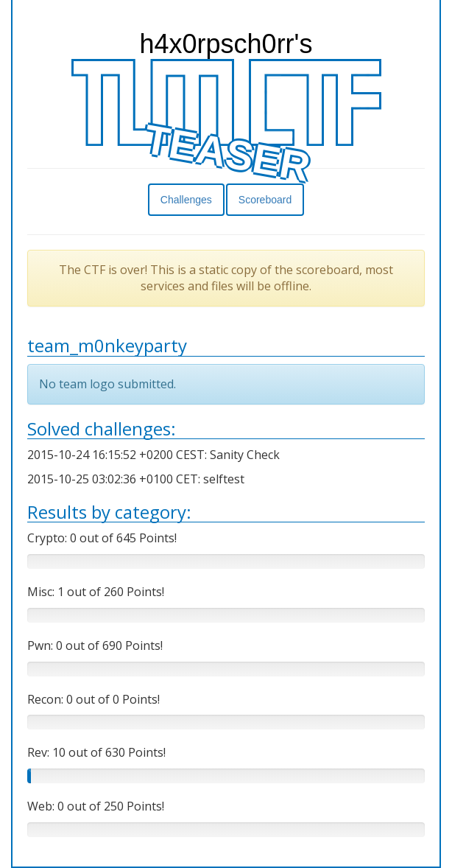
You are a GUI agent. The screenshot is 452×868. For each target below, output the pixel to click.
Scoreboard (265, 200)
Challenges (186, 200)
